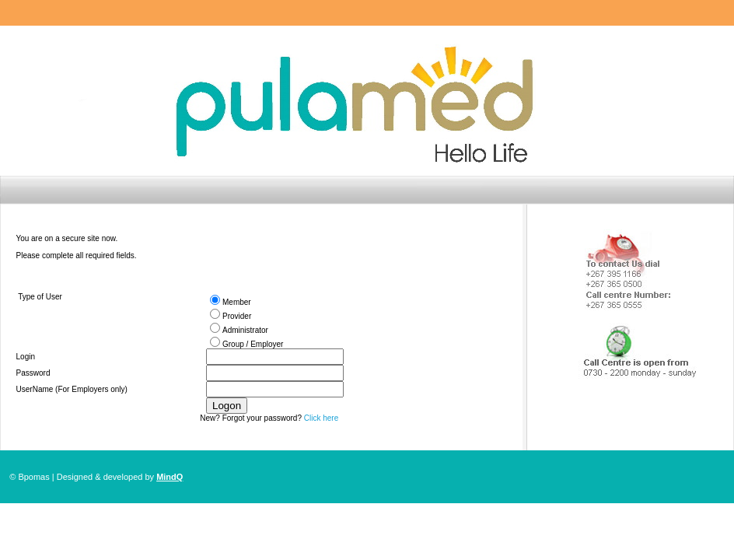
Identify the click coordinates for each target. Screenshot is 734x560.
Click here (321, 418)
